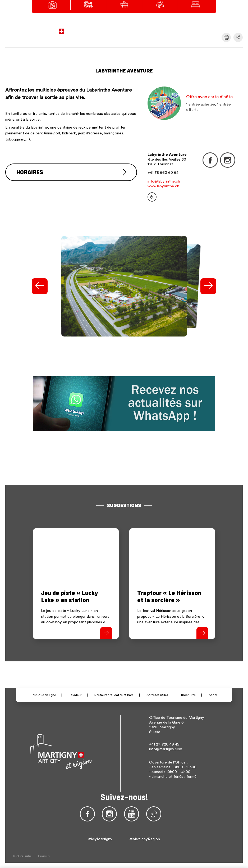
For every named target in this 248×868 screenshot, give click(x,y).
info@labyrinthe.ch (164, 181)
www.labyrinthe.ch (163, 186)
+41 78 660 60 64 (163, 173)
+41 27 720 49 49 (164, 744)
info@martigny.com (166, 749)
